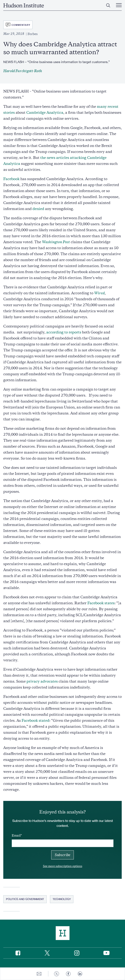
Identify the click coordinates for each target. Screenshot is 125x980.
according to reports (64, 332)
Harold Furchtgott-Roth (23, 71)
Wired (99, 293)
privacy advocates (42, 681)
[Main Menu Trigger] (119, 5)
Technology (62, 899)
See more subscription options (63, 866)
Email (16, 836)
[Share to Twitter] (57, 974)
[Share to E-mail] (39, 974)
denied (38, 209)
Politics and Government (25, 899)
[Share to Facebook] (68, 974)
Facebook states (101, 603)
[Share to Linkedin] (80, 974)
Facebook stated (35, 721)
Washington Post (56, 242)
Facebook (11, 179)
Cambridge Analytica (45, 113)
